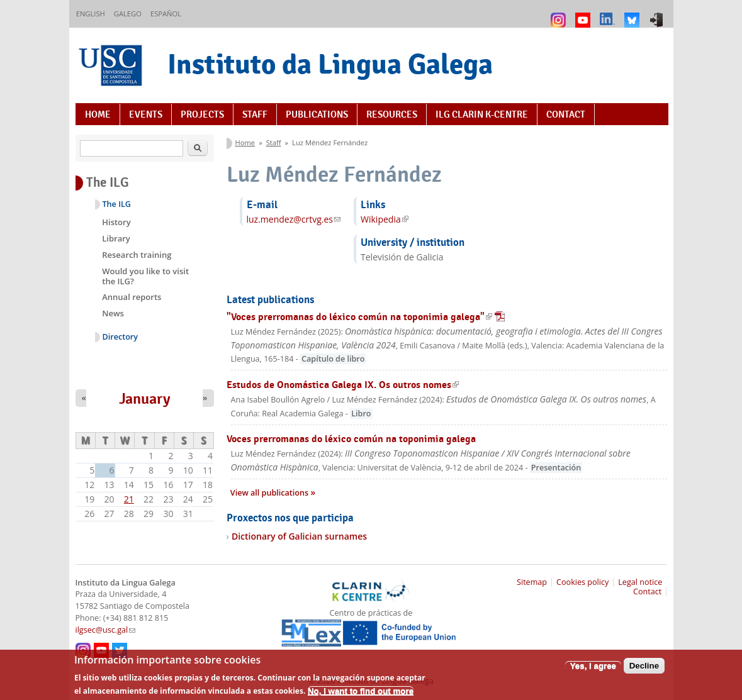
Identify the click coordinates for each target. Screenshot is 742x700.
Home (98, 114)
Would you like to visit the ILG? (145, 276)
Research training (137, 255)
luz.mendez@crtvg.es (294, 219)
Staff (255, 114)
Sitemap (532, 582)
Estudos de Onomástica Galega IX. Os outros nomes (343, 385)
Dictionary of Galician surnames (299, 536)
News (113, 313)
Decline (644, 671)
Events (146, 114)
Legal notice (640, 582)
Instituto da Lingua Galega (330, 64)
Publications (317, 114)
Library (116, 238)
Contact (566, 114)
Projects (202, 114)
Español (166, 14)
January (145, 399)
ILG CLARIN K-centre (482, 114)
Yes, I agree (593, 671)
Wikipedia (385, 219)
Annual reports (132, 297)
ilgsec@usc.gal (106, 630)
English (91, 14)
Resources (392, 114)
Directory (121, 337)
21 (129, 499)
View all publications (271, 493)
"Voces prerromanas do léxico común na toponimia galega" (366, 317)
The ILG (117, 204)
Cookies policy (582, 582)
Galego (128, 14)
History (116, 222)
